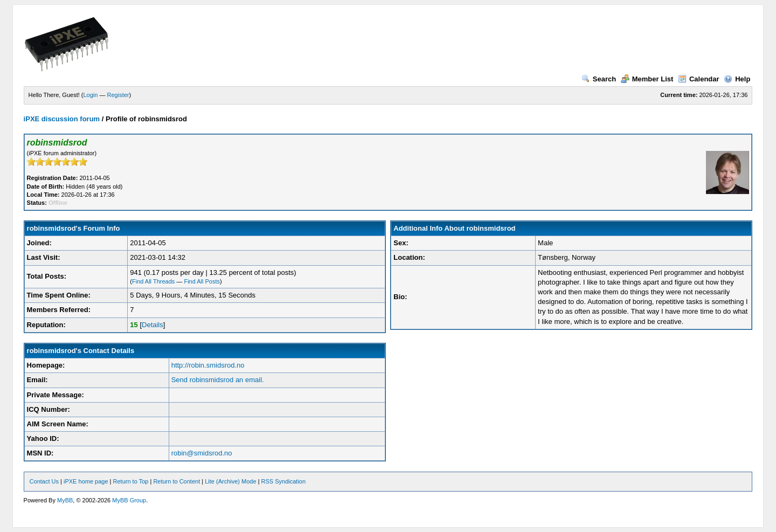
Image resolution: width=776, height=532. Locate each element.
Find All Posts (202, 281)
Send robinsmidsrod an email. (218, 380)
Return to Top (131, 481)
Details (153, 325)
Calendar (699, 79)
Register (118, 95)
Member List (647, 79)
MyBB (65, 500)
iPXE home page (86, 481)
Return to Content (176, 481)
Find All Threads (153, 281)
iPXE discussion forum (62, 119)
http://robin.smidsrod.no (208, 365)
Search (599, 79)
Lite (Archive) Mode (230, 481)
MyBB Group (129, 500)
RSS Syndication (284, 481)
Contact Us (44, 481)
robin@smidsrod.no (202, 453)
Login (91, 95)
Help (737, 79)
